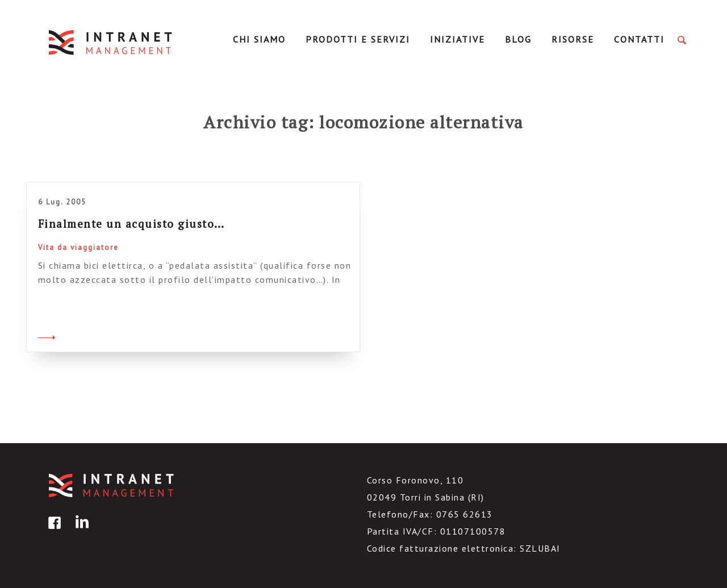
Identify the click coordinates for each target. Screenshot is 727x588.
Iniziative (457, 39)
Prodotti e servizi (358, 39)
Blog (518, 39)
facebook (53, 531)
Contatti (639, 39)
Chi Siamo (259, 39)
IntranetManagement (111, 42)
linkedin (80, 531)
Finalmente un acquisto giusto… (131, 224)
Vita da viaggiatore (78, 247)
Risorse (573, 39)
